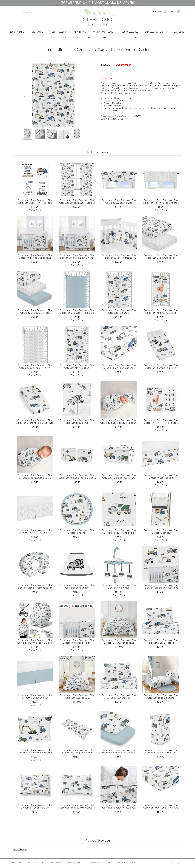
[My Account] (165, 12)
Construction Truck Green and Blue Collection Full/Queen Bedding (119, 641)
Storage (62, 37)
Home (12, 863)
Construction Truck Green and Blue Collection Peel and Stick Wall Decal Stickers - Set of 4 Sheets (161, 587)
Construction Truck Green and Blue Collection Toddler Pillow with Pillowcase (35, 807)
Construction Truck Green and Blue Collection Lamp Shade (77, 586)
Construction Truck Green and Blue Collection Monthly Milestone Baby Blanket (161, 422)
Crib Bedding (37, 32)
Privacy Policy (57, 863)
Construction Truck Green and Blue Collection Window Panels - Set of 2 (77, 202)
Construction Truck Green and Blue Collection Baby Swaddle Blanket (35, 477)
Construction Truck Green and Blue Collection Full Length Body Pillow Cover (77, 751)
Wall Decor (180, 32)
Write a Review (20, 849)
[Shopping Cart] (178, 12)
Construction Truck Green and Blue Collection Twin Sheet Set (119, 697)
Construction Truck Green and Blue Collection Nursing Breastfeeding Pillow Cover (35, 587)
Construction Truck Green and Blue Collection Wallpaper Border (77, 641)
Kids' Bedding (80, 32)
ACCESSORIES (120, 37)
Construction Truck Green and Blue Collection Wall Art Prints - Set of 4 (35, 202)
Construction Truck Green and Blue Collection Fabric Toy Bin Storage (119, 477)
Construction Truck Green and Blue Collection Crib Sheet (119, 312)
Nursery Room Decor (104, 32)
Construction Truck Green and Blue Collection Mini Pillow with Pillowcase (77, 806)
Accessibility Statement (127, 863)
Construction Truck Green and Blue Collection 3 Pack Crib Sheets (35, 312)
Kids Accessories (130, 32)
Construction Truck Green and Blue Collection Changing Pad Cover (161, 367)
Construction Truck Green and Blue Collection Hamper (161, 531)
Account (157, 12)
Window (77, 37)
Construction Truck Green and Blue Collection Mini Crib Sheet (77, 367)
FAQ (21, 863)
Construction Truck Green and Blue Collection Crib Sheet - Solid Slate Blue (77, 312)
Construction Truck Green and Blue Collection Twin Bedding (77, 697)
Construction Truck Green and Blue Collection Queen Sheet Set (161, 641)
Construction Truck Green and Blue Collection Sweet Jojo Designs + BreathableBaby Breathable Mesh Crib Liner (119, 257)
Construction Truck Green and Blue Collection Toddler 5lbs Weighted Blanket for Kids (119, 807)
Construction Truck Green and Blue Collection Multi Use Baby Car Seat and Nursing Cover (35, 642)
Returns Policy (93, 863)
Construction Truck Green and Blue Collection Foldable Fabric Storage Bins (77, 477)
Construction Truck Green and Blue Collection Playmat (77, 531)
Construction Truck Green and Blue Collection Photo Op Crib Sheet (161, 312)
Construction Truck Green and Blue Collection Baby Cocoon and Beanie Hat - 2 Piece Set (119, 422)
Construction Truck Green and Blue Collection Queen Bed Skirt (35, 696)
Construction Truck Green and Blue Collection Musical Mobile (119, 586)
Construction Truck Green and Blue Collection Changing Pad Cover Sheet (35, 422)
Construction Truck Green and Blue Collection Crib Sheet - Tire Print (35, 367)
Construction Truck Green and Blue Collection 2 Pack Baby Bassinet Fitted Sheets (119, 751)
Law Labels (108, 863)
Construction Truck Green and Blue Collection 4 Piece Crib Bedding (35, 256)
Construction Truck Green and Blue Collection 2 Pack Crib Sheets (161, 256)
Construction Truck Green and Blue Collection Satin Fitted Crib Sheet (119, 367)
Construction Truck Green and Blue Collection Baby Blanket (77, 422)
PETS (90, 37)
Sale (135, 37)
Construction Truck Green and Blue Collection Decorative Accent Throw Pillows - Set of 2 (35, 751)
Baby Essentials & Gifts (156, 32)
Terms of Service (75, 863)
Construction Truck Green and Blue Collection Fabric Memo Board (119, 531)
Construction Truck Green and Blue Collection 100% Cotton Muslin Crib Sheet (161, 807)
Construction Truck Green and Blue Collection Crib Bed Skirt (161, 476)
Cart (172, 12)
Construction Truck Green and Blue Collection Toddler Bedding (161, 697)
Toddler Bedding (58, 32)
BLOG (44, 863)
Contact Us (32, 863)
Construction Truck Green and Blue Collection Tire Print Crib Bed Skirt (35, 531)
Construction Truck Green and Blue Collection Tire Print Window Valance (161, 202)
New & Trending (17, 32)
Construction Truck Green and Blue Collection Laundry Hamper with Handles (161, 751)
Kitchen (103, 37)
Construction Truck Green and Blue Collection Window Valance (119, 202)
